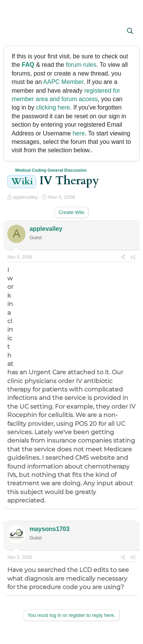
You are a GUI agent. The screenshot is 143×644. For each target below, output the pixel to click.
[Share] (123, 257)
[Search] (130, 31)
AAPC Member (63, 82)
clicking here (53, 107)
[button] (14, 32)
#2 (133, 557)
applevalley (25, 197)
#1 (133, 257)
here (79, 133)
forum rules (81, 65)
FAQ (28, 65)
